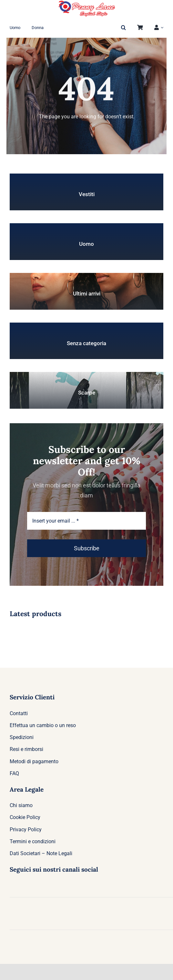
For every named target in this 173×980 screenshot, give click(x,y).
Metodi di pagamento (34, 761)
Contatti (19, 713)
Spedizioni (22, 737)
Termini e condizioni (33, 841)
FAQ (14, 773)
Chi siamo (21, 805)
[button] (123, 28)
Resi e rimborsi (26, 749)
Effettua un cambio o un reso (43, 725)
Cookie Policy (25, 817)
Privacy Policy (26, 830)
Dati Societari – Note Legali (41, 853)
